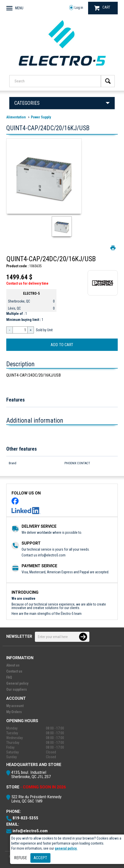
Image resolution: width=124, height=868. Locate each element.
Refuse (20, 858)
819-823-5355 (25, 818)
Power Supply (41, 117)
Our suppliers (17, 689)
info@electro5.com (52, 555)
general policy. (66, 848)
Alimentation (16, 117)
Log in (76, 8)
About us (13, 665)
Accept (40, 858)
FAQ (9, 677)
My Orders (14, 712)
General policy (17, 683)
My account (15, 706)
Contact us (14, 671)
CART (102, 8)
